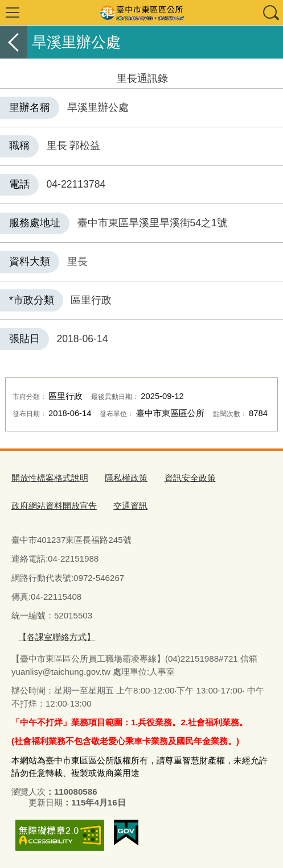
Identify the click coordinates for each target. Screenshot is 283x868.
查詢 (270, 13)
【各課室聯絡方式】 (57, 637)
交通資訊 (130, 506)
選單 (13, 13)
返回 (14, 42)
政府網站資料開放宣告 (54, 506)
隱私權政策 (126, 478)
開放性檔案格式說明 (50, 478)
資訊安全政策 (190, 478)
